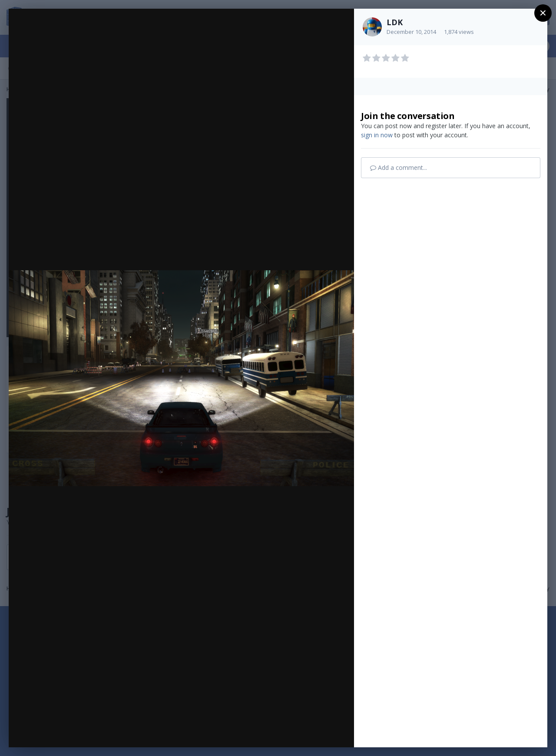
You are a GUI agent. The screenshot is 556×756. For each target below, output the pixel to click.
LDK (395, 22)
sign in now (377, 135)
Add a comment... (399, 167)
